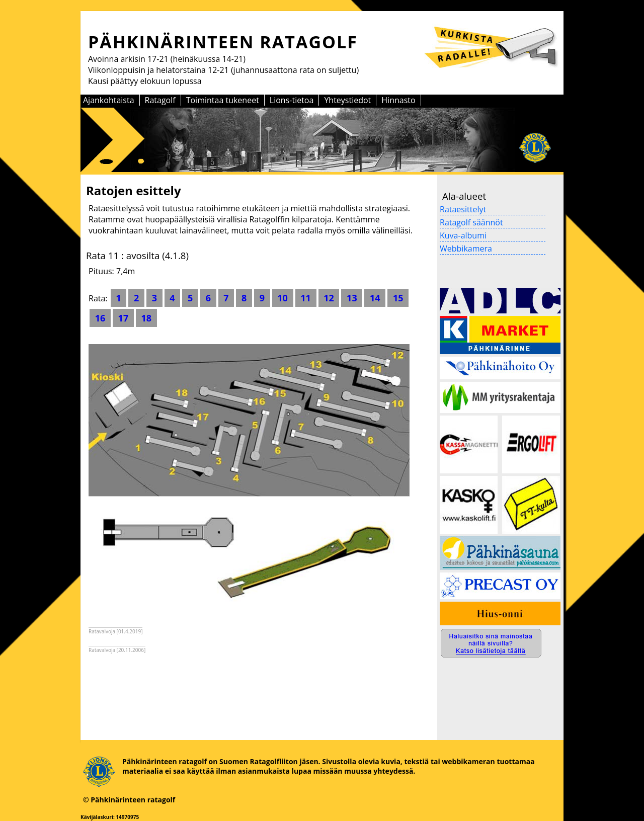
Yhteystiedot (347, 100)
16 (100, 318)
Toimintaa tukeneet (223, 100)
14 (375, 298)
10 (283, 298)
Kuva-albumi (463, 235)
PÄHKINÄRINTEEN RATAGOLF (223, 42)
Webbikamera (466, 249)
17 (123, 318)
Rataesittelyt (463, 209)
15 (398, 298)
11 (306, 298)
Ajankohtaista (109, 100)
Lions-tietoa (292, 100)
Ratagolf (160, 100)
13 (352, 298)
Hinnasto (398, 100)
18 (146, 318)
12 (329, 298)
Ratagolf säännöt (471, 222)
